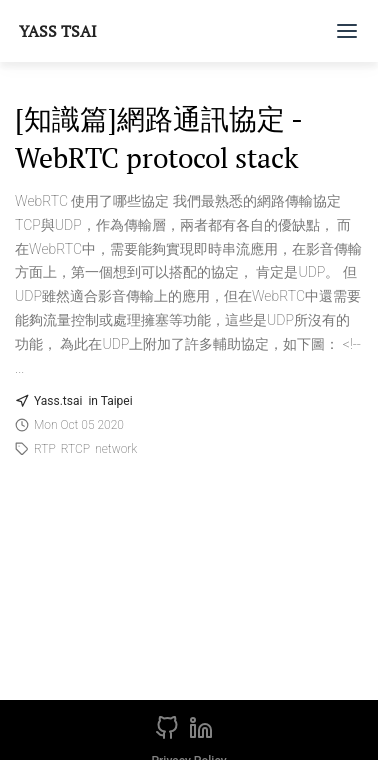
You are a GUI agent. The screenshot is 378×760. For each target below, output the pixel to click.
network (116, 449)
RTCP (75, 449)
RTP (45, 449)
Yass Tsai (58, 31)
